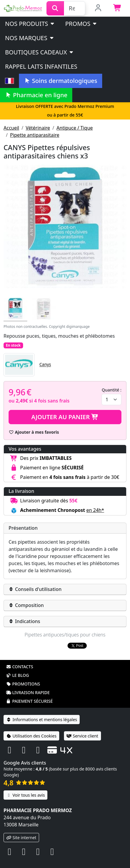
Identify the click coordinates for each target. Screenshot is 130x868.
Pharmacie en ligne (36, 95)
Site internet (21, 830)
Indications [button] (24, 621)
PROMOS (81, 24)
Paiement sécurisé (29, 693)
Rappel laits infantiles (41, 66)
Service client (82, 728)
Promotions (23, 676)
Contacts (20, 659)
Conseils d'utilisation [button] (35, 589)
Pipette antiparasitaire (35, 135)
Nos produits (30, 24)
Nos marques (30, 38)
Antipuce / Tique (75, 128)
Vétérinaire (38, 128)
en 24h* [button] (95, 510)
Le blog (17, 667)
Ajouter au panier (65, 417)
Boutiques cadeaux (40, 52)
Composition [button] (26, 605)
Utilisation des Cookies (31, 728)
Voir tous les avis (25, 787)
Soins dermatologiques (61, 81)
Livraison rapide (28, 685)
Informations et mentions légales (42, 712)
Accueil (11, 128)
